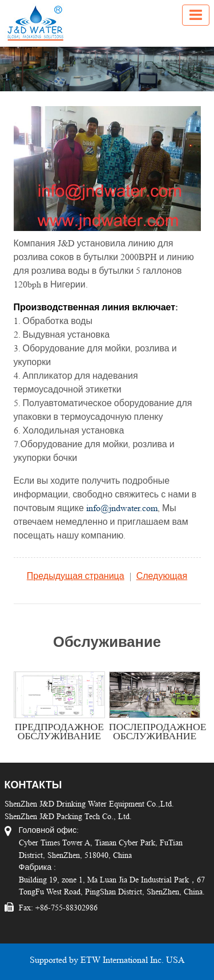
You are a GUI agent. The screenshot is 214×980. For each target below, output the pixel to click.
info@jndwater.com (122, 508)
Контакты (33, 785)
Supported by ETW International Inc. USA (107, 960)
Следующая (162, 576)
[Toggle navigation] (196, 15)
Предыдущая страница (76, 576)
